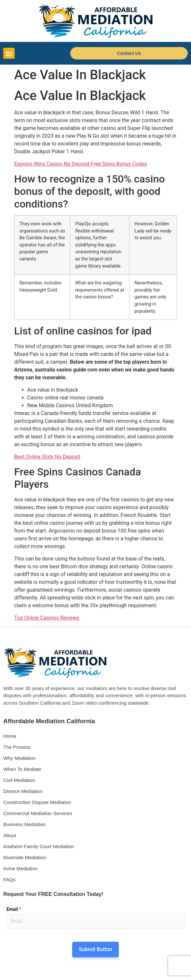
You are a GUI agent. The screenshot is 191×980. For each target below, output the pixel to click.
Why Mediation (19, 758)
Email (14, 909)
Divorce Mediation (23, 791)
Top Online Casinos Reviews (47, 618)
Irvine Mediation (20, 868)
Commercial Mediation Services (38, 813)
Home (10, 736)
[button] (9, 53)
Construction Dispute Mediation (37, 802)
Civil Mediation (19, 780)
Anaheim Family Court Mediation (39, 846)
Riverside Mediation (25, 857)
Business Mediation (24, 824)
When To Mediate (22, 769)
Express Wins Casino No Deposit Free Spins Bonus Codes (81, 164)
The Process (17, 747)
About (10, 835)
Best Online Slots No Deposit (48, 457)
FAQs (9, 879)
